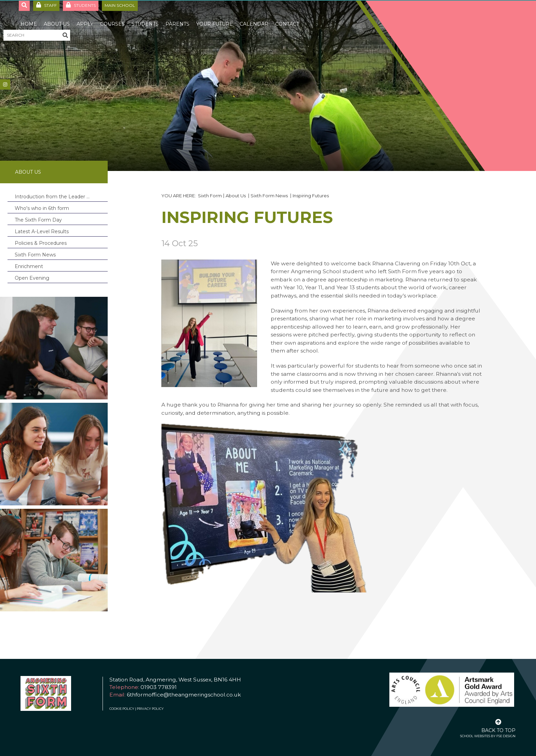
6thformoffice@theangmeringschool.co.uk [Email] (184, 695)
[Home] (29, 17)
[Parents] (177, 17)
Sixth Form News (270, 196)
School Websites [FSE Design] (475, 736)
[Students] (145, 17)
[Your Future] (215, 17)
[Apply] (85, 17)
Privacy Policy (150, 709)
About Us (28, 172)
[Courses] (112, 17)
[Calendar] (254, 17)
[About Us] (57, 17)
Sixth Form (210, 196)
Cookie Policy (122, 709)
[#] (5, 84)
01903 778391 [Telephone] (159, 687)
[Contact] (287, 17)
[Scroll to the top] (498, 725)
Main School (120, 5)
